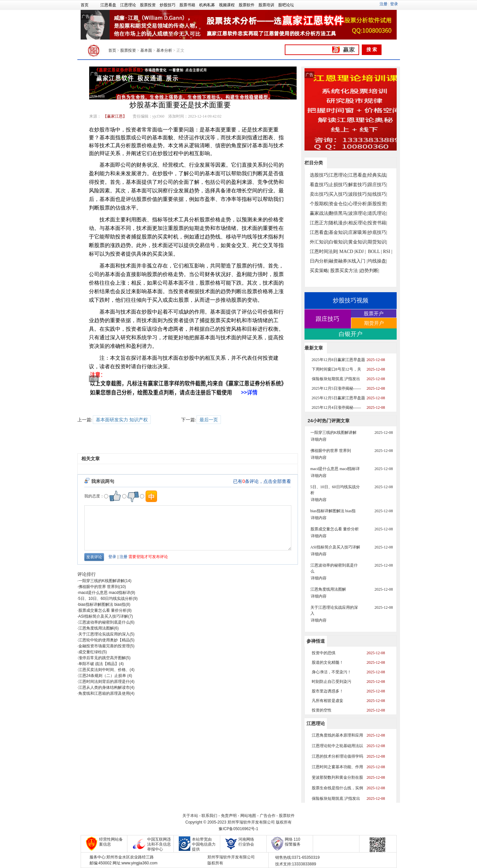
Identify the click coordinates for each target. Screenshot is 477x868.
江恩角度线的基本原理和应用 (337, 735)
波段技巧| (358, 194)
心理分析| (358, 204)
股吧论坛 (286, 5)
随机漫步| (339, 223)
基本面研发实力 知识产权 (122, 420)
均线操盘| (377, 261)
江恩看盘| (358, 175)
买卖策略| (319, 271)
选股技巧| (319, 175)
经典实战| (377, 175)
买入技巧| (339, 194)
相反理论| (358, 223)
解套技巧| (358, 185)
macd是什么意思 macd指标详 (104, 593)
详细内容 (319, 439)
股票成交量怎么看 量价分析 (103, 610)
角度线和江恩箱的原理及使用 (104, 693)
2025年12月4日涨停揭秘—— (336, 407)
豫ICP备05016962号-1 (238, 829)
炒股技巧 (168, 5)
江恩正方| (319, 223)
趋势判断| (370, 271)
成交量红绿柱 (90, 652)
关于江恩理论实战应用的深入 (104, 634)
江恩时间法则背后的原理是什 (104, 682)
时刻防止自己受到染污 (331, 682)
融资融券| (339, 261)
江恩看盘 (108, 5)
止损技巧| (339, 185)
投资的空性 (322, 710)
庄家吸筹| (358, 232)
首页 (85, 5)
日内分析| (319, 261)
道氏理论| (377, 213)
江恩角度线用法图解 (96, 628)
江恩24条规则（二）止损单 (103, 676)
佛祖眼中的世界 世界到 (99, 587)
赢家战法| (319, 213)
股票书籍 (187, 5)
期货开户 (374, 323)
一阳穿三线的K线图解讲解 (101, 581)
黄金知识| (358, 242)
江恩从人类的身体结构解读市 (104, 687)
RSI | (387, 252)
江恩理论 (128, 5)
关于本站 (190, 816)
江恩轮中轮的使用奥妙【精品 (104, 640)
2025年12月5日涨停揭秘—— (336, 388)
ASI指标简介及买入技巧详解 (103, 616)
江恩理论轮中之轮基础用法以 (337, 746)
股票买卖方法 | (345, 271)
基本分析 (164, 50)
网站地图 (248, 816)
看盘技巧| (319, 185)
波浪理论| (358, 213)
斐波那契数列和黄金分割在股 (337, 777)
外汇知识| (319, 242)
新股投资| (377, 204)
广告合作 (268, 816)
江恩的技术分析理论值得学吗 (337, 756)
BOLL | (375, 252)
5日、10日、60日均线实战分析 (106, 599)
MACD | (347, 252)
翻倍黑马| (339, 213)
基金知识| (339, 232)
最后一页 (209, 420)
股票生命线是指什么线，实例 (337, 788)
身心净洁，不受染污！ (331, 672)
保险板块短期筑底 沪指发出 (336, 379)
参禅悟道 (316, 641)
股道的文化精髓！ (328, 662)
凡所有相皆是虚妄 (328, 701)
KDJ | (360, 252)
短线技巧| (377, 194)
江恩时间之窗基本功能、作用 (337, 767)
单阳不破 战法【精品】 (99, 664)
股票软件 (247, 5)
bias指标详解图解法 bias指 (102, 604)
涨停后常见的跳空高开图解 (102, 658)
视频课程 (227, 5)
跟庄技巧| (377, 185)
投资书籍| (377, 223)
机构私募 (207, 5)
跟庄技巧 (328, 319)
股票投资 (148, 5)
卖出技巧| (319, 194)
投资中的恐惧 (324, 653)
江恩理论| (339, 175)
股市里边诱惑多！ (328, 691)
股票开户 (374, 313)
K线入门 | (358, 261)
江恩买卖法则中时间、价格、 (104, 670)
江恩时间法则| (324, 252)
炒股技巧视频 (351, 300)
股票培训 (266, 5)
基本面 (146, 50)
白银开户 (351, 334)
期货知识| (377, 242)
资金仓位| (339, 204)
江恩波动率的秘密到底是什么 (104, 622)
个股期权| (319, 204)
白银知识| (339, 242)
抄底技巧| (377, 232)
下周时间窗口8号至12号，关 (336, 369)
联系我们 (209, 816)
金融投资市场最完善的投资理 (104, 646)
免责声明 (229, 816)
